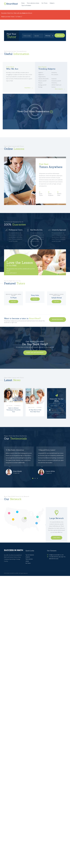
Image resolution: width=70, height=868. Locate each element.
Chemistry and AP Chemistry (56, 83)
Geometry (54, 73)
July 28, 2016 (9, 408)
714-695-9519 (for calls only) (56, 557)
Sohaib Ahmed (57, 298)
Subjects (28, 558)
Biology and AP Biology (42, 87)
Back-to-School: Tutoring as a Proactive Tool (13, 412)
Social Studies (56, 296)
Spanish (15, 295)
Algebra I (41, 73)
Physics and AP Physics (42, 83)
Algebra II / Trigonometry (42, 76)
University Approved (59, 231)
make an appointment (35, 353)
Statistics (54, 79)
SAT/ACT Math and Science (56, 87)
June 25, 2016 (31, 408)
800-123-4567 (38, 342)
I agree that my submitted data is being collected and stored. (57, 413)
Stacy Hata (35, 296)
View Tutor (13, 302)
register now (57, 320)
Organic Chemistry (54, 295)
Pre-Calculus (55, 75)
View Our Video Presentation (33, 112)
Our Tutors (28, 564)
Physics (61, 295)
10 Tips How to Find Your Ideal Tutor (35, 412)
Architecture (9, 295)
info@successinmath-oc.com (56, 556)
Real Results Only (36, 231)
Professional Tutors (16, 231)
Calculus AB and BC (44, 79)
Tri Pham (13, 298)
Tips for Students (30, 556)
